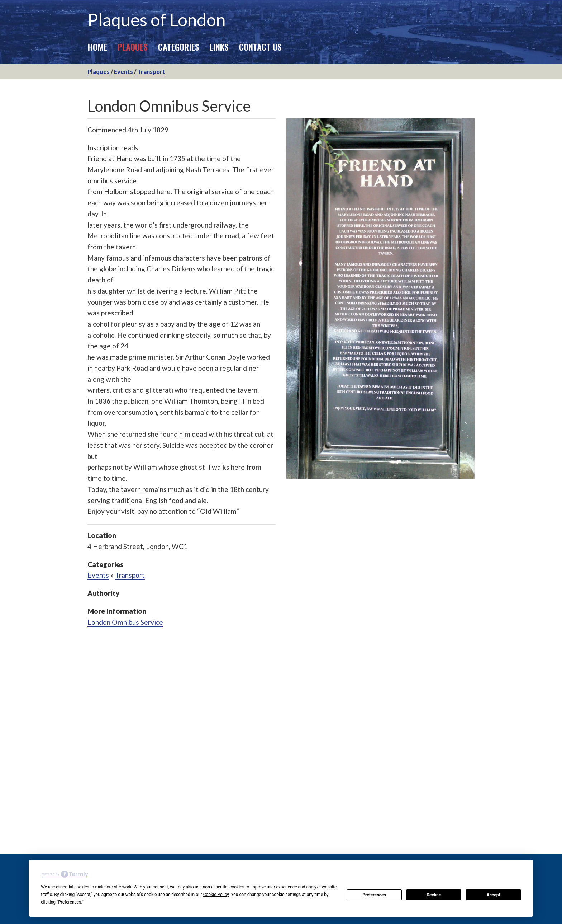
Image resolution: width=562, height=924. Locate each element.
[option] (380, 299)
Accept (494, 895)
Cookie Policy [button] (216, 895)
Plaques (133, 47)
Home (97, 47)
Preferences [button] (70, 902)
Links (219, 47)
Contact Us (260, 47)
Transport (151, 72)
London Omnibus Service (125, 622)
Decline (434, 895)
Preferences (374, 895)
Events (123, 72)
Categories (179, 47)
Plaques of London (156, 20)
